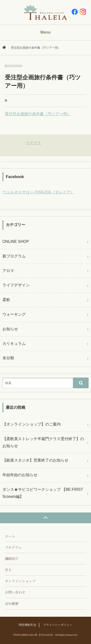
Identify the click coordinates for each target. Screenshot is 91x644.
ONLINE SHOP (16, 241)
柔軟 (6, 300)
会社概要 (12, 604)
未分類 (8, 358)
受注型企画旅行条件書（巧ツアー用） (38, 114)
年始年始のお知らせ (20, 475)
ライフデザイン (16, 285)
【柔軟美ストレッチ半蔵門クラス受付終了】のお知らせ (43, 442)
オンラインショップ (20, 581)
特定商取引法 (27, 625)
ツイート (33, 143)
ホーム (10, 536)
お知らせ (10, 329)
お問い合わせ (15, 592)
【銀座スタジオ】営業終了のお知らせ (35, 460)
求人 (8, 570)
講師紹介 (12, 559)
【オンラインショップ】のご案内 (32, 424)
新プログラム (14, 256)
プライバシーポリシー (58, 625)
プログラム (13, 547)
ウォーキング (14, 314)
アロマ (8, 271)
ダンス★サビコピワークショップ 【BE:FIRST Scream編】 (43, 493)
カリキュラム (14, 344)
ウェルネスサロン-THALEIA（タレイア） (38, 192)
